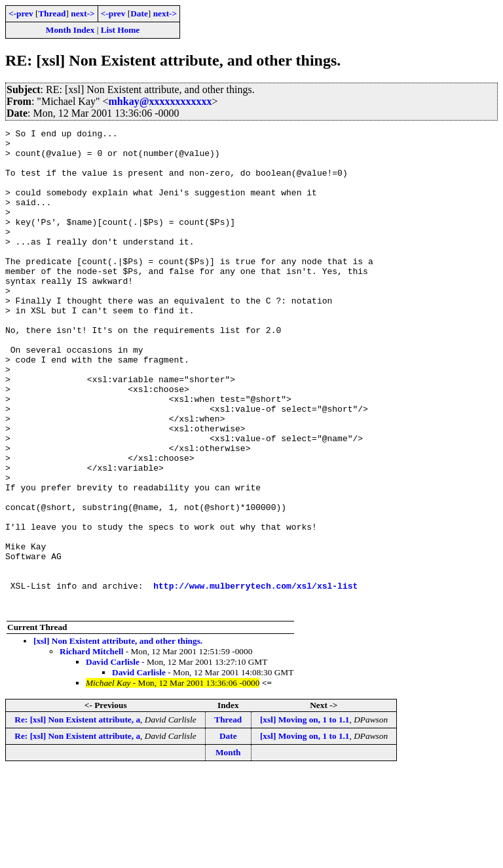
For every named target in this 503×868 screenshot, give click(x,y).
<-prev (21, 13)
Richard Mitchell (91, 748)
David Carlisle (113, 758)
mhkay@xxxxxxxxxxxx (160, 101)
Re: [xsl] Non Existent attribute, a (77, 816)
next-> (83, 13)
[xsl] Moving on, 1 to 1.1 (305, 816)
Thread (52, 13)
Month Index (70, 30)
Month (228, 849)
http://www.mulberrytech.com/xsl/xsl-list (255, 678)
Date (139, 13)
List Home (121, 30)
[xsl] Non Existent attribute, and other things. (118, 737)
